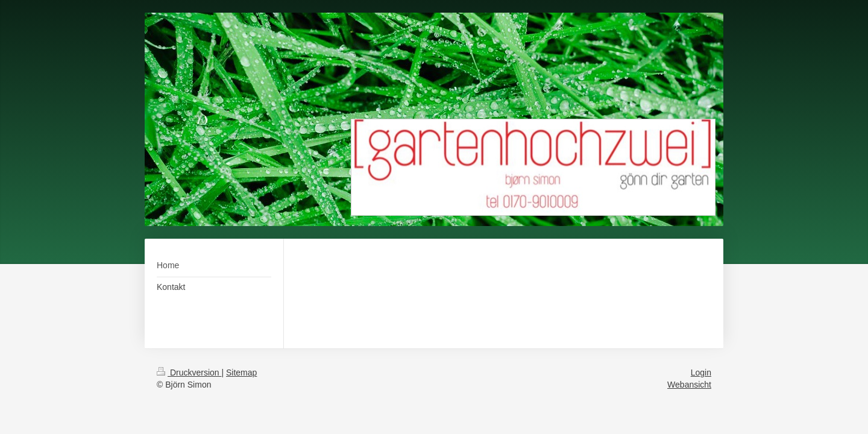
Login (701, 373)
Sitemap (241, 373)
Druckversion (189, 373)
